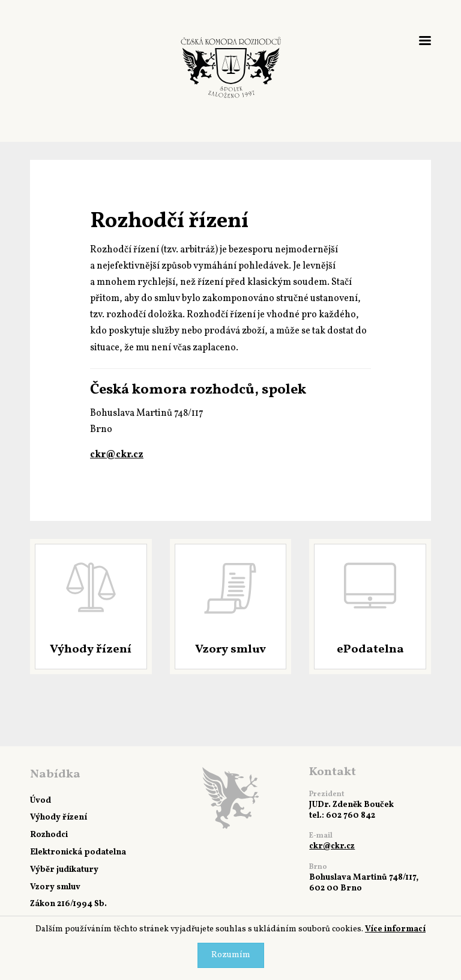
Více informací (395, 929)
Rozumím (231, 955)
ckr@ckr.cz (117, 455)
